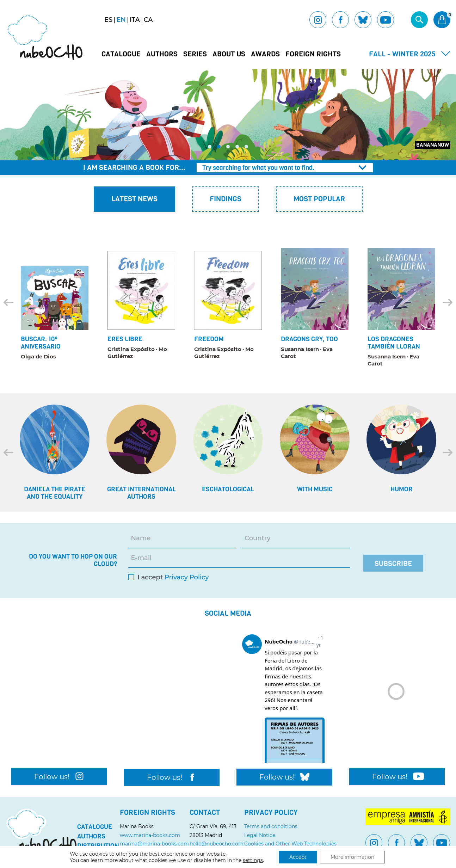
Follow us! (59, 777)
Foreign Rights (313, 54)
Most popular (319, 199)
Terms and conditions (271, 826)
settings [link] (253, 860)
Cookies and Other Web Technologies (290, 844)
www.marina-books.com (150, 835)
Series (195, 54)
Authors (162, 54)
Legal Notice (260, 835)
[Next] (448, 302)
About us (229, 54)
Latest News (134, 199)
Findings (226, 199)
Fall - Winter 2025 (402, 54)
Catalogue (121, 54)
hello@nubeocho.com (217, 844)
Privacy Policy (187, 577)
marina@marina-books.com (154, 844)
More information (352, 857)
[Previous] (8, 302)
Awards (265, 54)
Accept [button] (298, 857)
